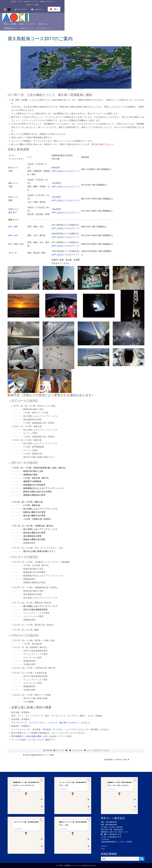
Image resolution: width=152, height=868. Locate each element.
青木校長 (49, 738)
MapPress (30, 813)
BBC (16, 214)
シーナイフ (52, 710)
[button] (26, 794)
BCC (10, 214)
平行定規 (47, 717)
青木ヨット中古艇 (60, 3)
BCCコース (13, 155)
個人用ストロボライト (69, 710)
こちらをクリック (114, 834)
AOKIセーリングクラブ (76, 12)
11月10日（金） (19, 489)
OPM (11, 197)
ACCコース (13, 184)
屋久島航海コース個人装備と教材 (26, 724)
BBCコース (13, 171)
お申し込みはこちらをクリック (66, 158)
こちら (38, 727)
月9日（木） (19, 455)
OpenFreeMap (35, 813)
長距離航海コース (105, 12)
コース (16, 197)
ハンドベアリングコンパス (77, 717)
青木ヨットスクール (29, 3)
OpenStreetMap (41, 813)
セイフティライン (37, 710)
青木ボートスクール (45, 3)
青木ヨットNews (59, 12)
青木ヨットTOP (15, 3)
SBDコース (91, 12)
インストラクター (136, 12)
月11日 (17, 513)
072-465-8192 (97, 3)
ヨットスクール (77, 738)
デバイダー (58, 717)
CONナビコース (120, 12)
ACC (16, 223)
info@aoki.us (117, 3)
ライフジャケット (19, 710)
